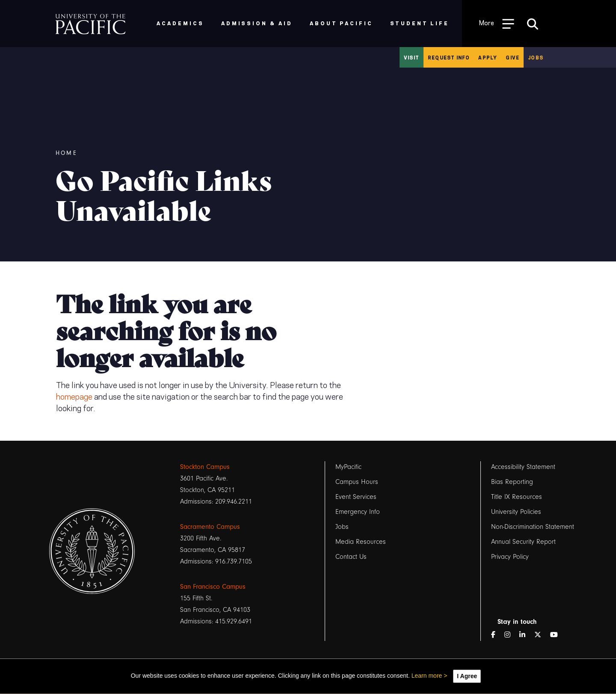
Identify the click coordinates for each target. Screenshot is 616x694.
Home (67, 153)
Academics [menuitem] (180, 23)
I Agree (467, 676)
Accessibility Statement (523, 467)
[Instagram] (511, 635)
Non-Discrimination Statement (533, 527)
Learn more (427, 676)
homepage (74, 396)
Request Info (449, 57)
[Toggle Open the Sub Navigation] (497, 23)
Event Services (356, 497)
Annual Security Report (523, 542)
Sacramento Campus (210, 527)
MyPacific (348, 467)
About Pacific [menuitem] (341, 23)
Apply (488, 57)
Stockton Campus (205, 467)
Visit (412, 57)
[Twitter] (541, 635)
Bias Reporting (512, 482)
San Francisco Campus (213, 587)
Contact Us (351, 557)
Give (512, 57)
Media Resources (361, 542)
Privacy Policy (510, 557)
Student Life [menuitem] (420, 23)
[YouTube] (557, 635)
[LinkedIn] (526, 635)
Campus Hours (357, 482)
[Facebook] (497, 635)
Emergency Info (358, 512)
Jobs (536, 57)
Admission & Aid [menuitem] (257, 23)
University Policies (516, 512)
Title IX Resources (517, 497)
